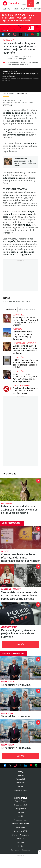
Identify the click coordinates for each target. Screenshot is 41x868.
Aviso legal (21, 842)
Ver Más (21, 645)
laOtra (21, 787)
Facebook (3, 34)
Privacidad (20, 839)
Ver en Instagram (15, 765)
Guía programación (20, 790)
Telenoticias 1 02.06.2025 (20, 668)
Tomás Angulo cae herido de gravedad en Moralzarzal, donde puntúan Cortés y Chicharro (7, 318)
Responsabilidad (20, 805)
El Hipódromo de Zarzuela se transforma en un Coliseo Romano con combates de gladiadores (7, 346)
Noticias (6, 9)
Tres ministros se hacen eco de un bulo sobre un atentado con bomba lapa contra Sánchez (20, 575)
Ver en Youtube (31, 765)
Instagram (15, 34)
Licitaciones (20, 827)
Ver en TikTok (21, 766)
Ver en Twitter (10, 766)
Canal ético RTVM (20, 831)
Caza (23, 302)
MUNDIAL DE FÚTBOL (15, 15)
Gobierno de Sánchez (11, 589)
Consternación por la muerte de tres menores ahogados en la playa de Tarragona (7, 332)
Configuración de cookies (20, 850)
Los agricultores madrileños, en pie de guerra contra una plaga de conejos (8, 162)
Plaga (28, 302)
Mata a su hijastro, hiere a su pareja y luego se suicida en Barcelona (20, 613)
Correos (5, 551)
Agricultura (8, 40)
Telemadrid (21, 779)
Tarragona (18, 329)
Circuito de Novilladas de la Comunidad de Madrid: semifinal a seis (7, 389)
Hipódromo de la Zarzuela (24, 343)
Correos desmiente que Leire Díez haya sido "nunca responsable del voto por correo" (20, 537)
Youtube (32, 34)
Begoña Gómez (19, 357)
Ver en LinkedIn (26, 765)
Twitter (9, 34)
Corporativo (21, 798)
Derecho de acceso (21, 820)
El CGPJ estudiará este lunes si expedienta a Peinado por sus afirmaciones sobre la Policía (7, 361)
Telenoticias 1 (8, 682)
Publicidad (21, 816)
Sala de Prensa (21, 801)
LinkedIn (26, 34)
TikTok (21, 34)
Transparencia (21, 809)
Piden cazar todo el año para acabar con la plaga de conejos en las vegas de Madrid (20, 490)
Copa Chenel (18, 315)
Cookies (20, 846)
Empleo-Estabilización (21, 824)
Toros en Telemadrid (22, 385)
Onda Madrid (26, 9)
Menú (38, 3)
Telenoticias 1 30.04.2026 (20, 731)
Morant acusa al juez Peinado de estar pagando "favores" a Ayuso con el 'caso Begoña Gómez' (7, 375)
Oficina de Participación (21, 835)
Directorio (21, 812)
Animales (17, 302)
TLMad (15, 9)
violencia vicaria (9, 627)
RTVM (21, 772)
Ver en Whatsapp (36, 765)
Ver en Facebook (5, 766)
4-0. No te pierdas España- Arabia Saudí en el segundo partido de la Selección (20, 18)
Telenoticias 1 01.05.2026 (20, 700)
